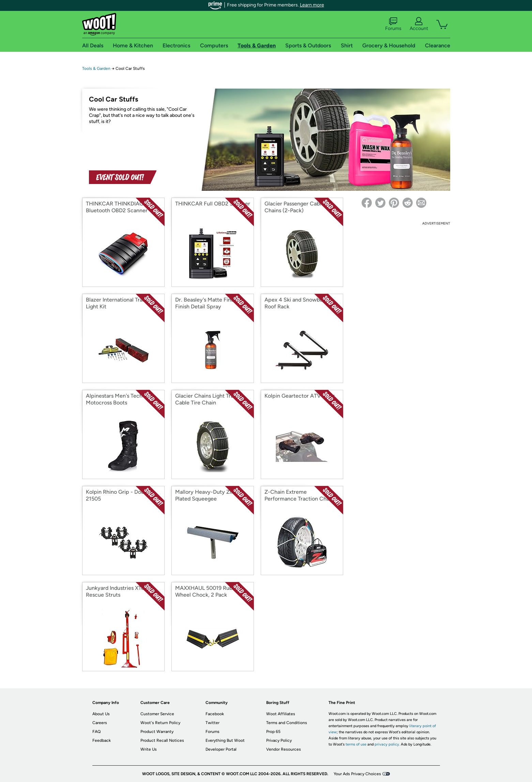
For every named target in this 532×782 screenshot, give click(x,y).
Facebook (215, 714)
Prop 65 (273, 732)
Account (419, 24)
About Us (101, 714)
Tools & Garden (96, 68)
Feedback (102, 740)
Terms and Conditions (287, 723)
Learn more (312, 5)
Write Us (149, 749)
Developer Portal (221, 749)
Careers (100, 723)
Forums (393, 24)
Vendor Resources (284, 749)
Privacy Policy (279, 740)
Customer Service (157, 714)
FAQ (96, 732)
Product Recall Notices (162, 740)
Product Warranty (157, 732)
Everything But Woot (225, 740)
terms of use (356, 744)
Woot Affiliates (281, 714)
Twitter (212, 723)
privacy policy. (387, 744)
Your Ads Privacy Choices (357, 774)
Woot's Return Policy (160, 723)
